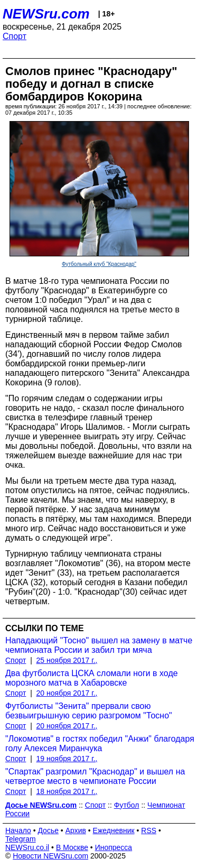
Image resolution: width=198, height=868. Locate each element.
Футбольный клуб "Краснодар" (99, 264)
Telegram (21, 839)
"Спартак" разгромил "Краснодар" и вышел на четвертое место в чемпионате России (95, 776)
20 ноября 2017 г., (67, 693)
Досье (48, 830)
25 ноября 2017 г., (67, 660)
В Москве (72, 847)
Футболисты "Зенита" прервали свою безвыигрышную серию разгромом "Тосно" (89, 711)
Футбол (127, 805)
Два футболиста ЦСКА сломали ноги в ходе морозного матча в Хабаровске (92, 678)
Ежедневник (114, 830)
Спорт (15, 36)
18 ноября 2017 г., (67, 791)
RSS (149, 830)
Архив (76, 830)
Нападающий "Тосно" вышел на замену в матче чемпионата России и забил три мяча (99, 645)
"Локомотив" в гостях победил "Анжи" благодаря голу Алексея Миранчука (100, 744)
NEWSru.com (46, 14)
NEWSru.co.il (27, 847)
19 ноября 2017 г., (67, 759)
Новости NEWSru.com (50, 856)
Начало (18, 830)
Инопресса (114, 847)
